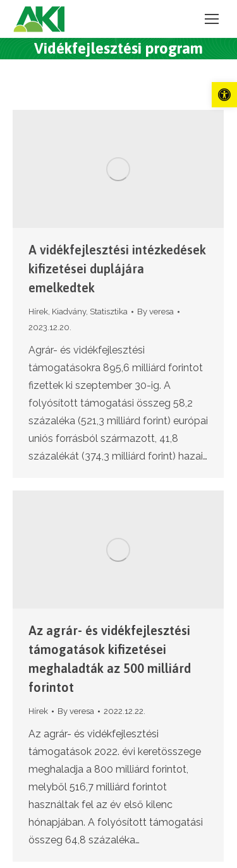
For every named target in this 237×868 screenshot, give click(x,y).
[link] (224, 95)
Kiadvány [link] (69, 312)
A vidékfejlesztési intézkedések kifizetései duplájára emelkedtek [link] (117, 269)
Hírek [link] (38, 312)
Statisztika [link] (109, 312)
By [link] (155, 312)
